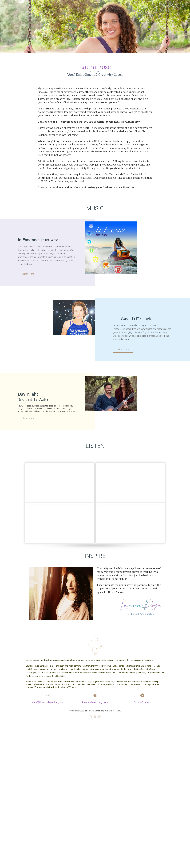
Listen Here (27, 274)
